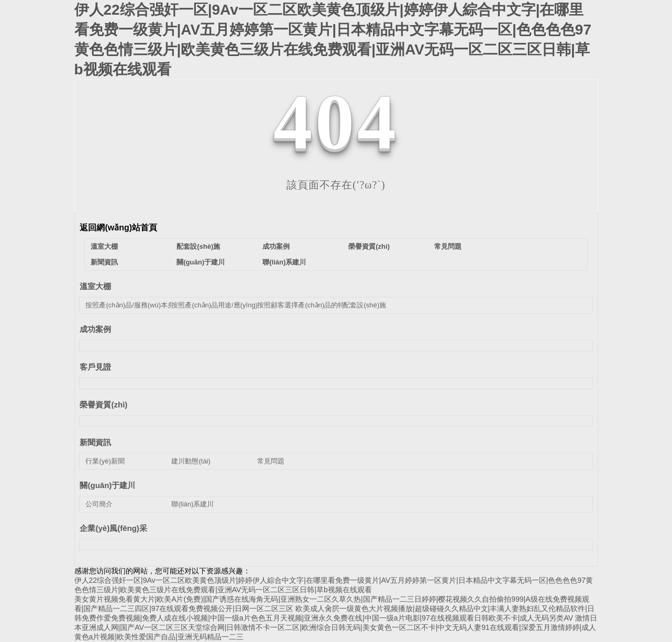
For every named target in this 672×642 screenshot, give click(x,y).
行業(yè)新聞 (105, 461)
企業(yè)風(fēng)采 (113, 528)
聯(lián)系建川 (284, 262)
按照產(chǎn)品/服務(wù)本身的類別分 (144, 305)
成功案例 (276, 246)
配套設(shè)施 (198, 246)
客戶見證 (95, 367)
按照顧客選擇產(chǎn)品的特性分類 (311, 305)
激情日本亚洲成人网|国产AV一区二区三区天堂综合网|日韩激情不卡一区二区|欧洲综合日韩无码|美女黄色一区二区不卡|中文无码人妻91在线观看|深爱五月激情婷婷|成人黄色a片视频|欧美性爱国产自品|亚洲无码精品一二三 (336, 627)
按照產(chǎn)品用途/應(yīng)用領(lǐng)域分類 (239, 305)
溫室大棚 (104, 246)
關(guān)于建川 (201, 262)
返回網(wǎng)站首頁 (118, 228)
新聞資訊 (104, 262)
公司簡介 (99, 504)
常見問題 (448, 246)
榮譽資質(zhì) (369, 246)
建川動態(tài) (191, 461)
